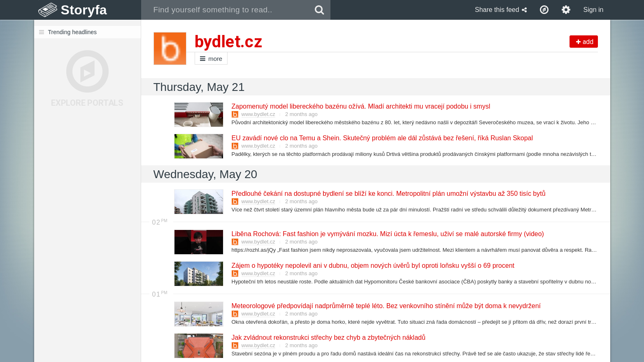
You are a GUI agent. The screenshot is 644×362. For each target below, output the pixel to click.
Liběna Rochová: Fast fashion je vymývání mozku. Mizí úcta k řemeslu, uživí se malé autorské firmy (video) (387, 234)
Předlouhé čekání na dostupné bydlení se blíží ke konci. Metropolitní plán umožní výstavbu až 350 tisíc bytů (388, 194)
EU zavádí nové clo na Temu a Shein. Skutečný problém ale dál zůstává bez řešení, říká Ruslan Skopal (382, 138)
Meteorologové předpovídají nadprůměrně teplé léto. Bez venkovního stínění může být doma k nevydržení (386, 306)
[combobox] (225, 10)
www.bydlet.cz (258, 114)
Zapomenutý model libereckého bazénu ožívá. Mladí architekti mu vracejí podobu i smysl (361, 106)
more (211, 59)
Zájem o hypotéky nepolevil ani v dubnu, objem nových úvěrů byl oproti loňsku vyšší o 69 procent (373, 266)
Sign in (594, 10)
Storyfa (84, 10)
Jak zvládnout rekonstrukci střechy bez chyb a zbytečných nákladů (328, 338)
